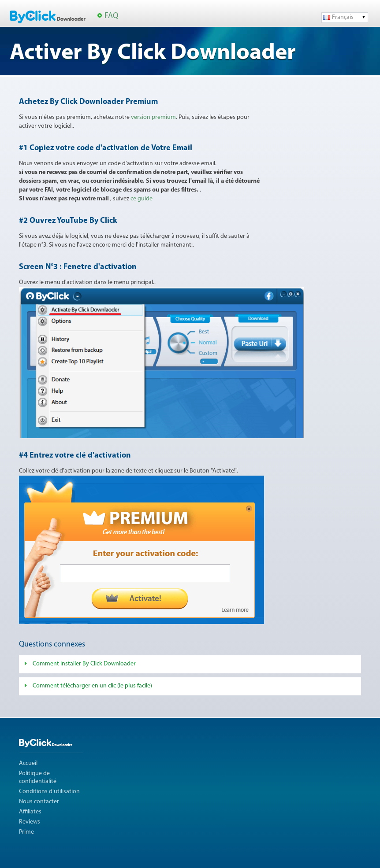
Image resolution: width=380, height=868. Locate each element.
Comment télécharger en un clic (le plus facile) (92, 686)
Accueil (28, 763)
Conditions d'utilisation (49, 792)
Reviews (30, 822)
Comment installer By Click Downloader (84, 664)
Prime (26, 832)
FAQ (111, 16)
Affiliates (30, 812)
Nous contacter (39, 802)
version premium (153, 117)
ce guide (142, 199)
